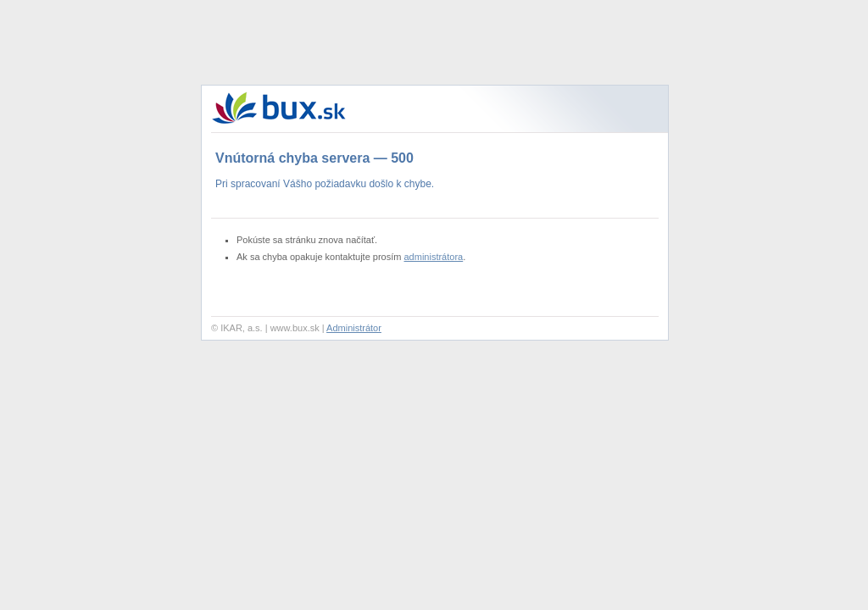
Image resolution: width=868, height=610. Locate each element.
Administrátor (354, 328)
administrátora (434, 257)
